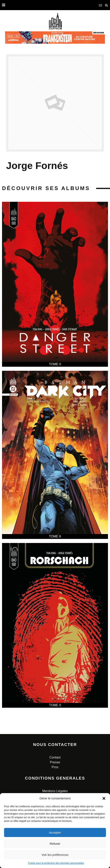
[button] (104, 798)
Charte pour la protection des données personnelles (56, 863)
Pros (55, 767)
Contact (55, 757)
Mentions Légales (55, 791)
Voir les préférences (55, 855)
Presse (55, 762)
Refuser (55, 844)
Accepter (55, 832)
